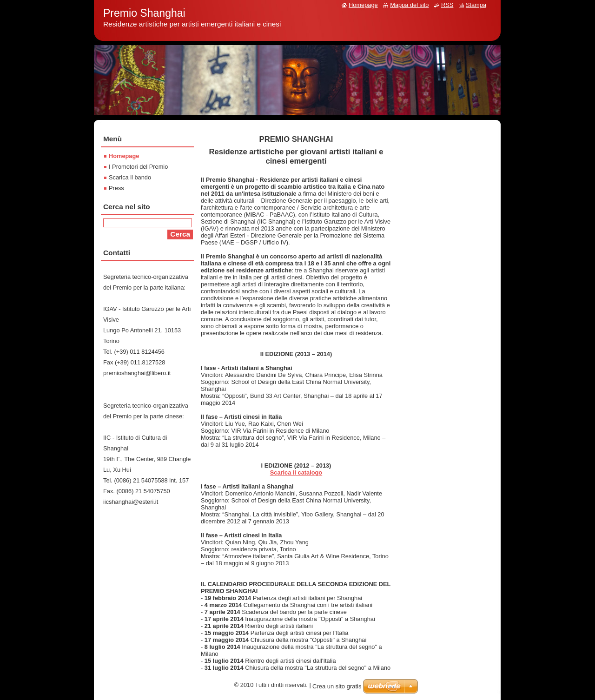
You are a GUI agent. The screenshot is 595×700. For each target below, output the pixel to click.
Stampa (476, 5)
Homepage (124, 156)
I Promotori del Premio (138, 167)
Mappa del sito (409, 5)
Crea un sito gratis (337, 686)
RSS (447, 5)
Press (116, 188)
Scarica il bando (130, 177)
